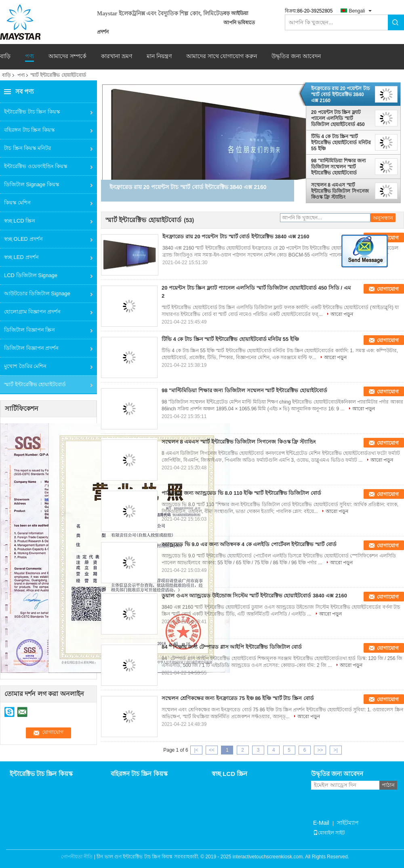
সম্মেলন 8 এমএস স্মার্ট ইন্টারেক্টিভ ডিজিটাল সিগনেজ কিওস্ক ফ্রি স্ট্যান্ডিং (340, 191)
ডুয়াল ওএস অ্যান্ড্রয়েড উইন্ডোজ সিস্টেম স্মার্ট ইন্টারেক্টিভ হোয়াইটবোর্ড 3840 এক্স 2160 (254, 596)
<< (212, 750)
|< (196, 750)
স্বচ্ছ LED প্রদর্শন (21, 257)
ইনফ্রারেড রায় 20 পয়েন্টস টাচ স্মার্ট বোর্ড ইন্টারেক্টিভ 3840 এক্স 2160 (340, 95)
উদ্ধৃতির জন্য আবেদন (296, 56)
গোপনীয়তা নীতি (77, 857)
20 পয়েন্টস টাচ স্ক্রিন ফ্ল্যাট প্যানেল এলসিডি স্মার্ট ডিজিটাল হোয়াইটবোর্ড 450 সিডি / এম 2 (338, 118)
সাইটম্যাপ (348, 823)
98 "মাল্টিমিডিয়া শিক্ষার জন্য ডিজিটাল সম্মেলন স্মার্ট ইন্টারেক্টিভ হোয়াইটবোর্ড (338, 167)
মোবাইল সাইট (329, 833)
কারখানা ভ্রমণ (117, 56)
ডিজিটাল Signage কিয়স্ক (32, 184)
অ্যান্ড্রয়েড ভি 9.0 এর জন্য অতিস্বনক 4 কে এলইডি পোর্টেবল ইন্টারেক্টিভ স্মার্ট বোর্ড (249, 544)
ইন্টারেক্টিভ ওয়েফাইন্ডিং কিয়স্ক (36, 166)
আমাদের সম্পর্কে (67, 56)
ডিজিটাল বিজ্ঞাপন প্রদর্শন (31, 348)
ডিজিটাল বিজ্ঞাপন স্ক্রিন (29, 330)
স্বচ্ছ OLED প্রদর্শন (23, 239)
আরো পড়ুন (342, 314)
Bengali (357, 11)
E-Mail (321, 823)
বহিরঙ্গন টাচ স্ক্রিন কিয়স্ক (29, 130)
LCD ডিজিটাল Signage (31, 275)
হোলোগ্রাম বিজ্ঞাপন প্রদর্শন (32, 312)
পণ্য (29, 56)
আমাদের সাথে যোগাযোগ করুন (222, 56)
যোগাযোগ (388, 289)
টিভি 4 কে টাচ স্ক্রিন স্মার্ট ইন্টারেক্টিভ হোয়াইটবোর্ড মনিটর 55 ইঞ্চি (341, 143)
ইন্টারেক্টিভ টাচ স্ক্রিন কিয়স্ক (32, 112)
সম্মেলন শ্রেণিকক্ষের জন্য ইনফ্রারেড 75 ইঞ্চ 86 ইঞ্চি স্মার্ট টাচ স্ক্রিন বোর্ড (238, 698)
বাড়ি (5, 56)
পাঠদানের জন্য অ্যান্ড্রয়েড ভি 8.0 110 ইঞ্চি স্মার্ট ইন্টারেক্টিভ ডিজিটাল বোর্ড (241, 493)
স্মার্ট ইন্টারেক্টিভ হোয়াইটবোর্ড (35, 384)
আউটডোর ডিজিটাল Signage (37, 293)
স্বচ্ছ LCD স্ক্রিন (20, 221)
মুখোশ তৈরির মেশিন (25, 366)
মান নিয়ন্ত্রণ (159, 56)
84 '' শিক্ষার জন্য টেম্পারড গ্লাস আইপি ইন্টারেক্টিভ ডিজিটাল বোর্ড (232, 647)
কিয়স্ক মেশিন (17, 203)
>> (320, 750)
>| (336, 750)
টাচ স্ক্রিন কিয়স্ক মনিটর (27, 148)
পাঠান (388, 785)
